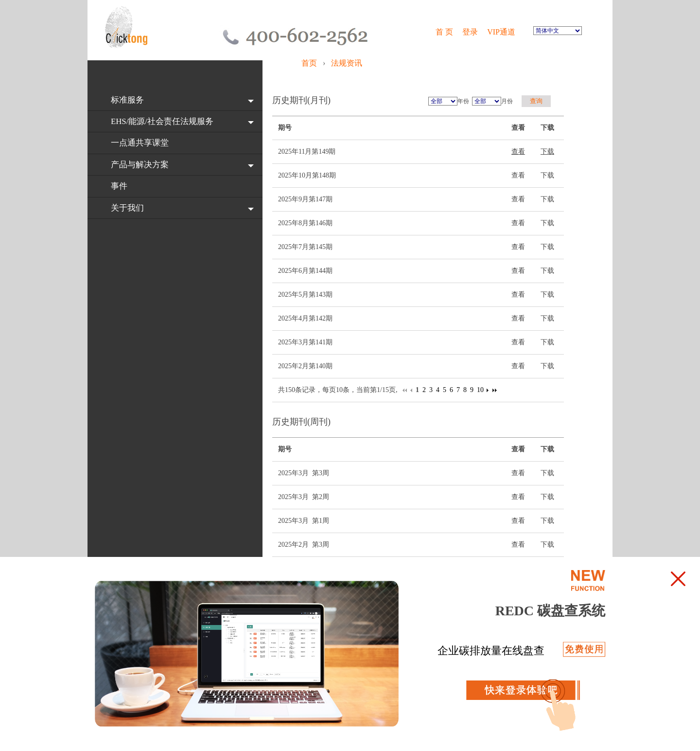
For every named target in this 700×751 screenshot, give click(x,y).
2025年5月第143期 (305, 295)
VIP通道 (502, 32)
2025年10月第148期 (307, 175)
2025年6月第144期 (305, 271)
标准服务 (127, 100)
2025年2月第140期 (305, 366)
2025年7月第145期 (305, 247)
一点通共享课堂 (140, 143)
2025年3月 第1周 (304, 521)
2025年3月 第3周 (304, 473)
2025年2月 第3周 (304, 545)
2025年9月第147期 (305, 199)
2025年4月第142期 (305, 318)
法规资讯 (347, 63)
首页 (310, 63)
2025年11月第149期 (307, 152)
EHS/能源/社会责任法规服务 (162, 121)
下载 (547, 152)
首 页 (444, 32)
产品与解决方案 (140, 165)
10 (480, 390)
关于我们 (127, 208)
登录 (470, 32)
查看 (518, 152)
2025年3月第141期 (305, 342)
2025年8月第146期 (305, 223)
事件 (119, 186)
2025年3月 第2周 (304, 497)
